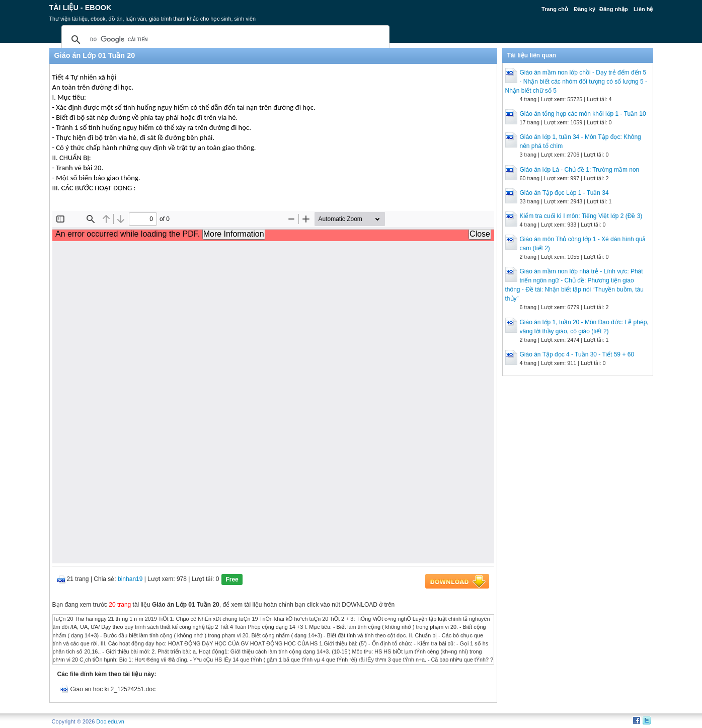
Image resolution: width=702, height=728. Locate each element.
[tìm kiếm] (224, 40)
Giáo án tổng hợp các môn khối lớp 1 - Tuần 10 (583, 114)
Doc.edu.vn (110, 721)
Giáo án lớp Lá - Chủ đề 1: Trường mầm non (580, 170)
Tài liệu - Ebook (81, 8)
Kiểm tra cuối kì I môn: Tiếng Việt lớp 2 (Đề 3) (581, 216)
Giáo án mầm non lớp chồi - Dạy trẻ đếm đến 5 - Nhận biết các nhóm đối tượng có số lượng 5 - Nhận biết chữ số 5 (576, 82)
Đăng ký (584, 9)
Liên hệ (643, 9)
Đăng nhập (614, 9)
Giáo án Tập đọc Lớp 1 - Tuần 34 (564, 193)
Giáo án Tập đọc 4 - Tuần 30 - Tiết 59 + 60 (577, 354)
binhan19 (130, 579)
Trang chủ (555, 9)
